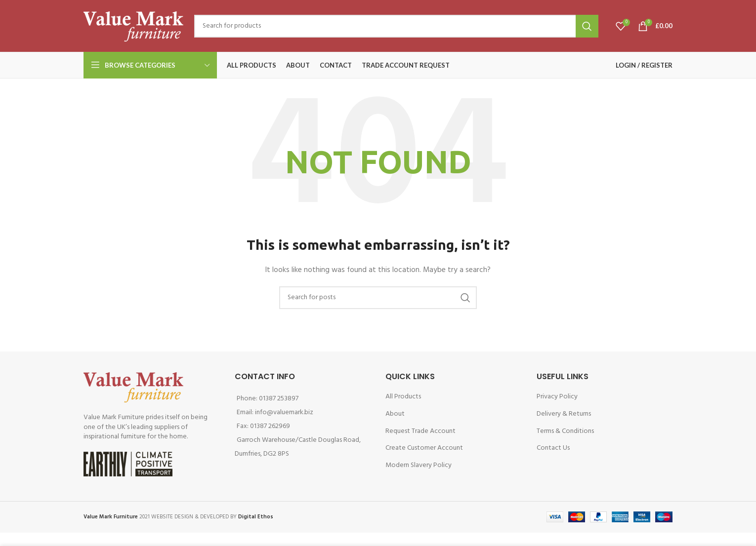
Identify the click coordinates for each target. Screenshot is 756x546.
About (395, 414)
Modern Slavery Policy (419, 465)
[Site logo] (134, 26)
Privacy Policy (557, 397)
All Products (403, 397)
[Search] (396, 26)
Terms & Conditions (565, 431)
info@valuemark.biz (284, 412)
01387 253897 (279, 399)
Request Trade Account (420, 431)
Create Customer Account (424, 448)
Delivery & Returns (564, 414)
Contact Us (553, 448)
